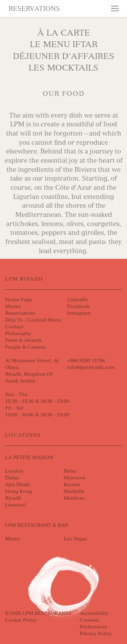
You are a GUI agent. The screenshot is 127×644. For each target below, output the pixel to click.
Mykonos (75, 478)
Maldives (74, 498)
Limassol (15, 505)
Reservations (34, 9)
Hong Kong (19, 491)
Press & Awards (23, 340)
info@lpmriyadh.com (91, 367)
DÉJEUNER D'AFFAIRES (64, 56)
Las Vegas (75, 539)
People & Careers (25, 347)
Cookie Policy (21, 620)
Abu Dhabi (18, 485)
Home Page (19, 300)
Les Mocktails (63, 68)
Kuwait (72, 485)
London (14, 471)
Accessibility (94, 613)
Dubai (12, 478)
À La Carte (64, 33)
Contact (14, 327)
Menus (13, 306)
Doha (70, 471)
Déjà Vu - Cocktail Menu (33, 320)
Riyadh (13, 498)
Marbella (74, 491)
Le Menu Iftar (64, 44)
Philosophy (18, 334)
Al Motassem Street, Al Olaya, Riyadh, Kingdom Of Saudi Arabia (32, 371)
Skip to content (29, 31)
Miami (12, 539)
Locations (23, 435)
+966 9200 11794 (86, 361)
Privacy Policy (96, 634)
